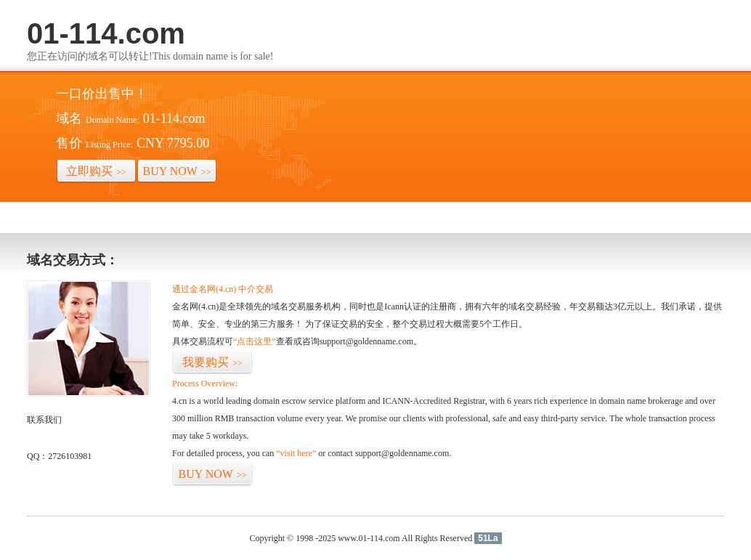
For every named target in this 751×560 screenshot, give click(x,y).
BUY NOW (177, 171)
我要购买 (212, 362)
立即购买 (96, 171)
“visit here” (296, 453)
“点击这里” (255, 341)
